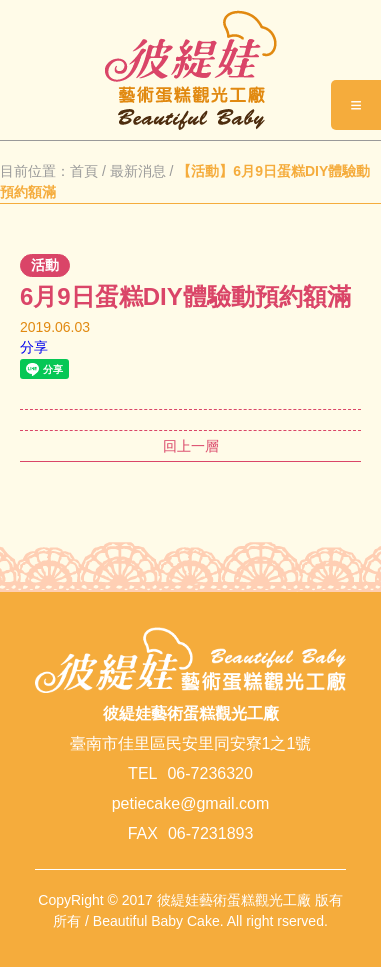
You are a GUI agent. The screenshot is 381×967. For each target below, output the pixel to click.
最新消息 (138, 171)
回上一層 (191, 446)
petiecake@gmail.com (191, 803)
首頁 (84, 171)
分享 (34, 347)
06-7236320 (209, 773)
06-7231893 (210, 833)
